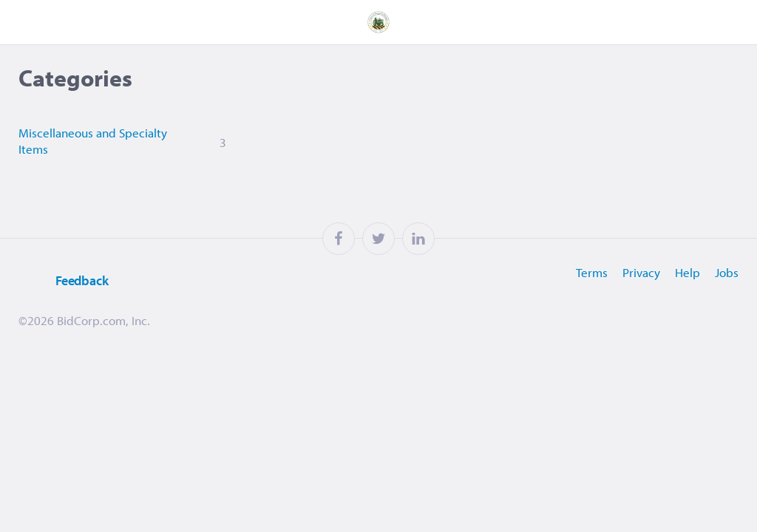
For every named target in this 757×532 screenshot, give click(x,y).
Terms (592, 272)
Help (688, 272)
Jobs (727, 272)
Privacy (641, 272)
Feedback (64, 281)
